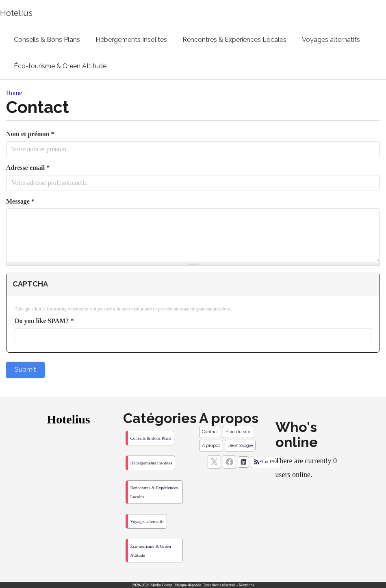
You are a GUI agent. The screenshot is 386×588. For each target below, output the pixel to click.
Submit (25, 370)
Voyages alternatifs (331, 40)
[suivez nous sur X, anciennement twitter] (214, 462)
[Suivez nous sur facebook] (229, 462)
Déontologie (240, 446)
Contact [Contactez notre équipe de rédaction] (210, 432)
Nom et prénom (30, 134)
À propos (211, 446)
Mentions (247, 585)
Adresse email (28, 168)
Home (14, 93)
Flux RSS (266, 462)
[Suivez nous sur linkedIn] (243, 462)
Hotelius (16, 13)
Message (20, 201)
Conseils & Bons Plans (47, 40)
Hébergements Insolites (131, 40)
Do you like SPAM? (44, 321)
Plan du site (238, 432)
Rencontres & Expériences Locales (234, 40)
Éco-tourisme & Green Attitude (60, 66)
